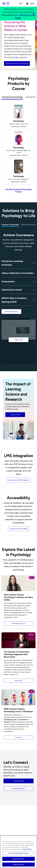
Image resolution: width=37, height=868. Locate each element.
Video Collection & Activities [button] (17, 273)
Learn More (19, 738)
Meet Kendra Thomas (19, 624)
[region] (18, 852)
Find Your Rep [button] (19, 781)
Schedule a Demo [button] (18, 788)
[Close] (34, 14)
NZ (22, 3)
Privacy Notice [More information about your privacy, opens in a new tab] (27, 849)
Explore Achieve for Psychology (17, 63)
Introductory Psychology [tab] (12, 97)
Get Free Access (11, 311)
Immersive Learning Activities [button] (12, 263)
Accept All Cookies (18, 865)
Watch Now (18, 681)
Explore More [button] (15, 415)
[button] (32, 4)
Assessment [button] (8, 281)
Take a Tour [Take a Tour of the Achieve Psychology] (19, 340)
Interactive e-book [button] (12, 290)
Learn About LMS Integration (18, 480)
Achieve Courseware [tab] (10, 225)
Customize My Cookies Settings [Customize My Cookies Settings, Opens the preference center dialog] (18, 853)
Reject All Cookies (18, 859)
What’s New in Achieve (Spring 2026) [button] (14, 300)
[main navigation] (4, 3)
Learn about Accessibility (18, 529)
